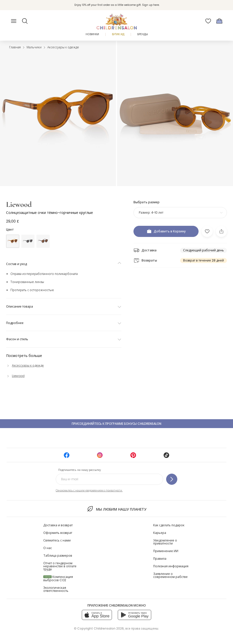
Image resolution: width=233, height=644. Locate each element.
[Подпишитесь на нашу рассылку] (172, 479)
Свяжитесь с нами (57, 540)
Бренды (143, 34)
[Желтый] (13, 241)
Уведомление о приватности (165, 542)
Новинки (92, 34)
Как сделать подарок (169, 525)
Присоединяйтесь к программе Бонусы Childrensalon (116, 424)
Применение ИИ (166, 551)
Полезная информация (171, 566)
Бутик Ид (118, 34)
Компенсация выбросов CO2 (58, 578)
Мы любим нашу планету (116, 509)
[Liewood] (15, 376)
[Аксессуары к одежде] (25, 365)
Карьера (160, 533)
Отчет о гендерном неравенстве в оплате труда (60, 566)
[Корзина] (219, 21)
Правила (160, 559)
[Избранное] (208, 21)
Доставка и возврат (58, 525)
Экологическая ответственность (56, 589)
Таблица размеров (58, 556)
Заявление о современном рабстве (170, 575)
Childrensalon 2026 (109, 628)
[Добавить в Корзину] (166, 231)
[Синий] (28, 241)
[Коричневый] (43, 241)
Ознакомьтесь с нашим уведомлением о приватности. (89, 490)
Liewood (19, 204)
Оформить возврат (58, 533)
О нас (48, 548)
